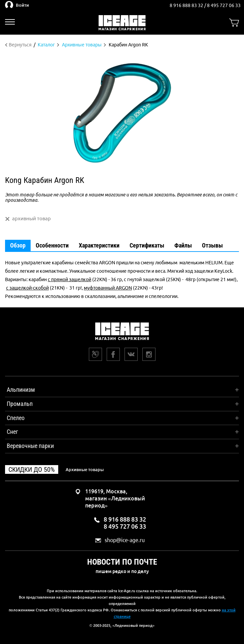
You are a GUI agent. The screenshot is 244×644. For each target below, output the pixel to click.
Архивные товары (85, 469)
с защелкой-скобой (27, 288)
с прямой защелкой (69, 279)
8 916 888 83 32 (187, 5)
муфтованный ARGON (108, 288)
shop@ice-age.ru (125, 540)
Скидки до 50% (32, 469)
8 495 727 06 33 (224, 5)
